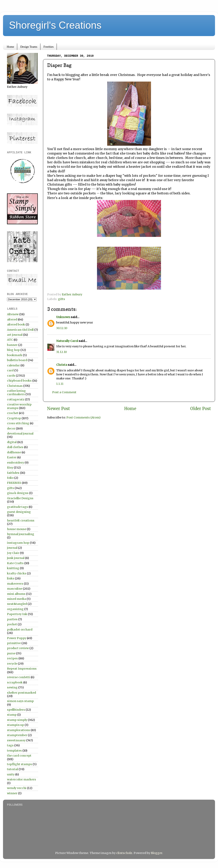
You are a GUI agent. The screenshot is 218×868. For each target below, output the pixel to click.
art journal (15, 335)
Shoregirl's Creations (55, 25)
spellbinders (16, 710)
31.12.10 (61, 352)
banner (12, 345)
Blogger (156, 853)
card (10, 370)
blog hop (13, 350)
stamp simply (17, 720)
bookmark (15, 355)
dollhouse (14, 452)
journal (12, 548)
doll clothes (15, 447)
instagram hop (18, 543)
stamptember (17, 735)
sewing (12, 687)
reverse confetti (18, 677)
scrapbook (15, 682)
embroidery (15, 463)
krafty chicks (17, 573)
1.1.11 (60, 384)
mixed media (16, 599)
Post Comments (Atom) (83, 417)
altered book (16, 324)
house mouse (17, 529)
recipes (12, 658)
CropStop (14, 418)
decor (11, 428)
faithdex (13, 473)
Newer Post (58, 409)
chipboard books (19, 381)
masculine (15, 589)
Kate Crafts (15, 563)
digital (12, 442)
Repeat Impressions (22, 669)
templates (14, 751)
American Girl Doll (20, 330)
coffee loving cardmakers (16, 393)
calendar (13, 365)
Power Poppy (17, 638)
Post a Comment (64, 392)
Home (10, 47)
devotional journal (20, 433)
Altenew (13, 314)
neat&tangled (17, 604)
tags (10, 745)
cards (11, 376)
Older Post (201, 409)
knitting (13, 568)
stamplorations (18, 730)
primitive (14, 643)
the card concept (19, 756)
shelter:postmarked (21, 693)
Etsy (10, 468)
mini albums (16, 594)
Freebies (48, 47)
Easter (12, 457)
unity (11, 774)
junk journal (16, 558)
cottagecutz (16, 399)
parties (12, 619)
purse (11, 653)
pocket (12, 624)
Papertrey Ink (17, 614)
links (11, 578)
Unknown (63, 317)
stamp (12, 715)
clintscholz (124, 853)
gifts (61, 299)
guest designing (19, 512)
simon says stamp (20, 701)
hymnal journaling (21, 534)
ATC (10, 340)
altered (12, 319)
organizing (15, 609)
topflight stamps (19, 764)
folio (10, 478)
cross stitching (18, 423)
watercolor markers (21, 779)
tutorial (12, 769)
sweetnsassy (16, 740)
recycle (12, 664)
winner (12, 793)
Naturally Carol (67, 341)
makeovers (15, 584)
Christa (62, 365)
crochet (13, 413)
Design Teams (29, 47)
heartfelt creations (21, 520)
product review (18, 648)
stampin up (15, 725)
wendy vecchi (17, 788)
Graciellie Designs (20, 498)
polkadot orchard (20, 630)
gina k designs (18, 493)
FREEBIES (14, 483)
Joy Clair (13, 553)
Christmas (15, 386)
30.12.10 (62, 328)
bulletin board (17, 360)
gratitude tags (17, 507)
